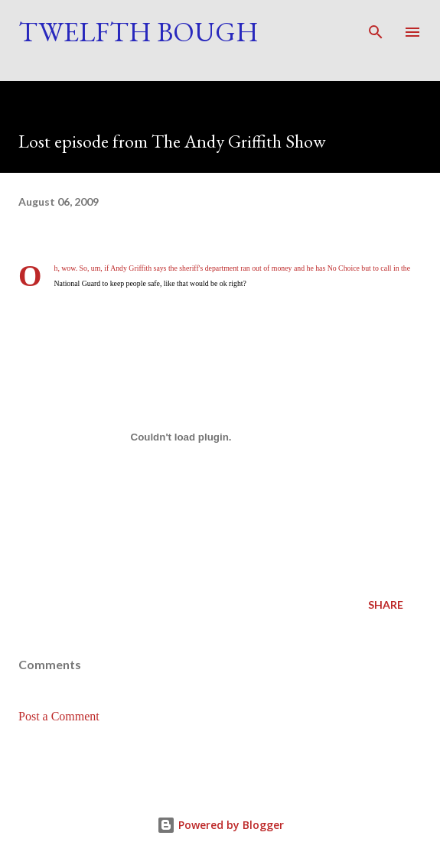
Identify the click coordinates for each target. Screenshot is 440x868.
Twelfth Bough (139, 32)
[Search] (376, 28)
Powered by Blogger (220, 825)
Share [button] (386, 605)
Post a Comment (59, 716)
